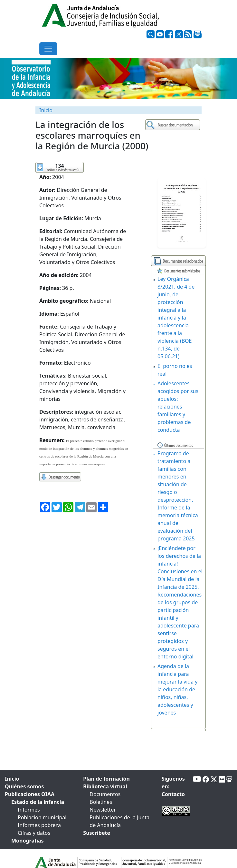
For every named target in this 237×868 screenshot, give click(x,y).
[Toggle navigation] (48, 49)
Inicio (46, 110)
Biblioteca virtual (105, 786)
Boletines (101, 802)
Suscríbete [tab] (97, 833)
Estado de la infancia (38, 802)
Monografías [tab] (28, 841)
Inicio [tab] (12, 779)
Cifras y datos (34, 833)
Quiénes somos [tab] (24, 786)
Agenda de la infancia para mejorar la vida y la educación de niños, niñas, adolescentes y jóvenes (177, 689)
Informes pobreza (39, 825)
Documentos (105, 794)
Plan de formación (106, 779)
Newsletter (103, 810)
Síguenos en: (173, 783)
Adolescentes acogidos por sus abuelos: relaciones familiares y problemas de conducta (178, 407)
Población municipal (42, 817)
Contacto (173, 794)
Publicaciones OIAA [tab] (30, 794)
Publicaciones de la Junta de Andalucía (119, 821)
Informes (29, 810)
